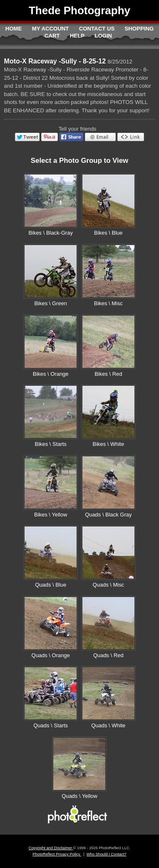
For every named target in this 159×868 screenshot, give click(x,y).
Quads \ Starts (51, 725)
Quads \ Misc (109, 585)
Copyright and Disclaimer (51, 848)
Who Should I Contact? (107, 854)
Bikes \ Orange (51, 374)
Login (103, 36)
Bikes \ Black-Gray (51, 233)
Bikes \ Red (108, 374)
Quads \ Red (108, 655)
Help (77, 36)
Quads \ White (108, 725)
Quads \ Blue (51, 585)
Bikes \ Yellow (51, 515)
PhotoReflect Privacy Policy (57, 854)
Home (14, 29)
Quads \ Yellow (79, 796)
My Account (51, 29)
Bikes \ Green (50, 303)
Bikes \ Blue (108, 233)
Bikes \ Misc (108, 303)
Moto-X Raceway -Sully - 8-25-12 (55, 61)
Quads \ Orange (51, 655)
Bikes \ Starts (51, 444)
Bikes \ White (109, 444)
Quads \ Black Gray (108, 515)
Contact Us (97, 29)
